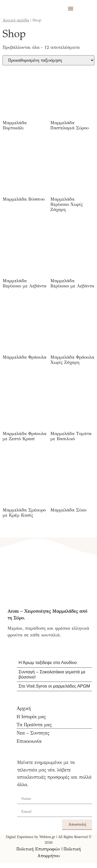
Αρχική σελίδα (16, 20)
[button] (71, 8)
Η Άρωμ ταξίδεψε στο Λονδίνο (48, 663)
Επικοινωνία (29, 741)
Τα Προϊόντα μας (34, 725)
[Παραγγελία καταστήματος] (48, 60)
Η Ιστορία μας (31, 717)
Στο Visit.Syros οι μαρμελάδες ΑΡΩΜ (54, 686)
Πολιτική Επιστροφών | (39, 849)
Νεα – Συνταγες (33, 733)
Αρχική (24, 708)
